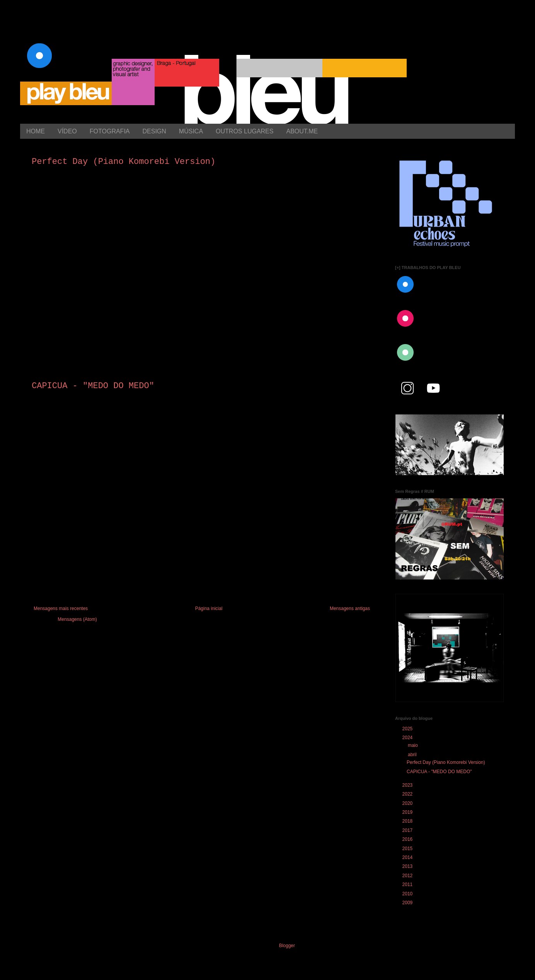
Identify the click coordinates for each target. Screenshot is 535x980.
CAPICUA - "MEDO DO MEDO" (93, 386)
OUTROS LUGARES (244, 131)
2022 (408, 794)
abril (412, 755)
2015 (408, 849)
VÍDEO (67, 131)
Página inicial (209, 608)
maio (413, 745)
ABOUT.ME (302, 131)
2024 (408, 738)
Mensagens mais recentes (61, 608)
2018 (408, 821)
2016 (408, 839)
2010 (408, 894)
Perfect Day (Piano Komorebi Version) (124, 162)
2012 (408, 876)
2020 (408, 803)
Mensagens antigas (350, 608)
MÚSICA (191, 131)
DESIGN (154, 131)
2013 (408, 866)
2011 (408, 885)
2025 (408, 729)
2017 (408, 830)
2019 (408, 812)
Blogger (287, 946)
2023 (408, 785)
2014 (408, 857)
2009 (408, 903)
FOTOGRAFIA (110, 131)
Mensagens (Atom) (77, 619)
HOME (36, 131)
